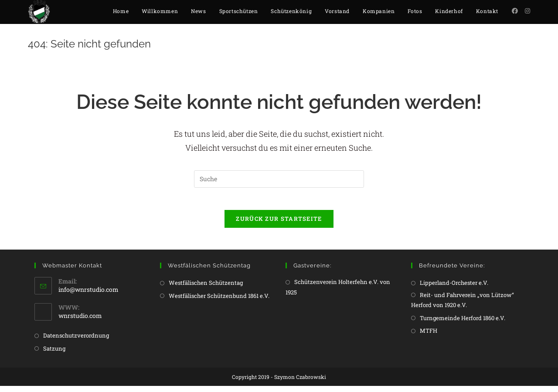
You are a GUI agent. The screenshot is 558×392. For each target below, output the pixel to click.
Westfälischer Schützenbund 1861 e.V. (219, 302)
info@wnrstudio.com (88, 296)
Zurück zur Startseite (279, 225)
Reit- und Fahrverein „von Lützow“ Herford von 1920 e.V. (463, 306)
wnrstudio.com (80, 322)
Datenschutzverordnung (76, 341)
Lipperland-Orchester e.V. (454, 289)
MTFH (429, 337)
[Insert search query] (279, 181)
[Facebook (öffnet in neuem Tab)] (515, 11)
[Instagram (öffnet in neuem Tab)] (527, 11)
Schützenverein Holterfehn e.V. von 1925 (338, 293)
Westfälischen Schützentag (206, 289)
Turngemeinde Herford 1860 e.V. (463, 324)
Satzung (54, 354)
